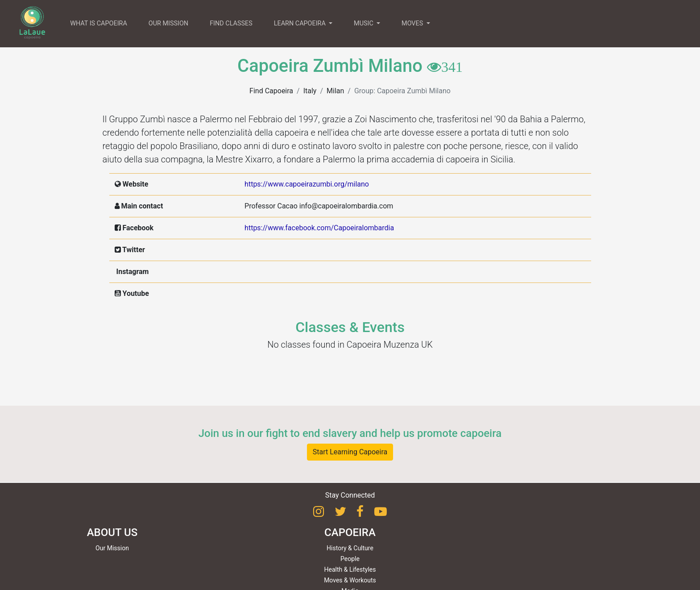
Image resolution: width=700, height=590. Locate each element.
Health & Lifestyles (350, 569)
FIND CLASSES (231, 23)
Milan (335, 91)
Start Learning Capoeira (350, 452)
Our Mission (112, 548)
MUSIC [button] (364, 23)
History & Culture (350, 548)
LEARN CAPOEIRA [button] (301, 23)
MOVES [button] (413, 23)
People (350, 559)
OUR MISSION (168, 23)
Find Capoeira (271, 91)
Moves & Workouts (350, 580)
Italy (310, 91)
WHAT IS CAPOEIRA (99, 23)
